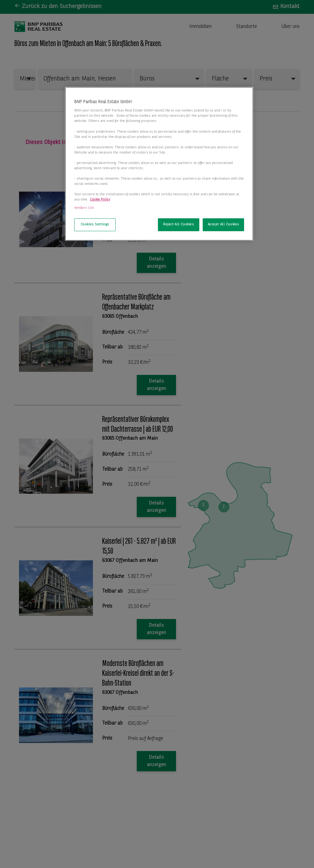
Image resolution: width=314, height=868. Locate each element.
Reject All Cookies (178, 224)
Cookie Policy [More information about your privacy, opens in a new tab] (100, 200)
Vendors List (84, 208)
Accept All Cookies (224, 224)
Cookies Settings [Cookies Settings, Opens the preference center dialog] (95, 224)
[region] (159, 164)
